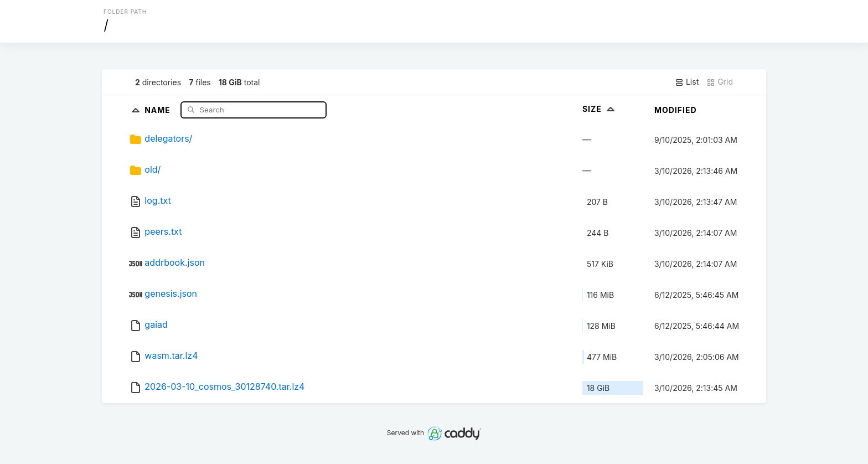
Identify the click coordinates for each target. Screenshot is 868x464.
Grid (720, 82)
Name (159, 109)
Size (600, 109)
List (687, 82)
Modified (676, 110)
